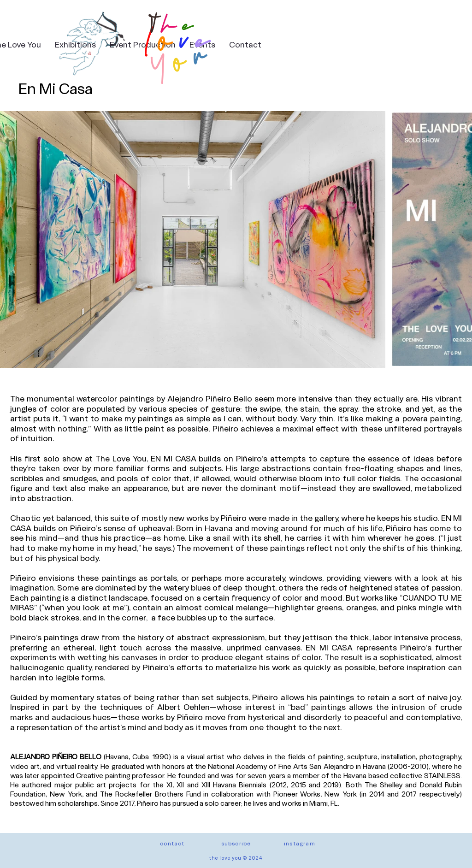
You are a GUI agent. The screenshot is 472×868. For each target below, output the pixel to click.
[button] (236, 843)
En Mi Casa (56, 88)
